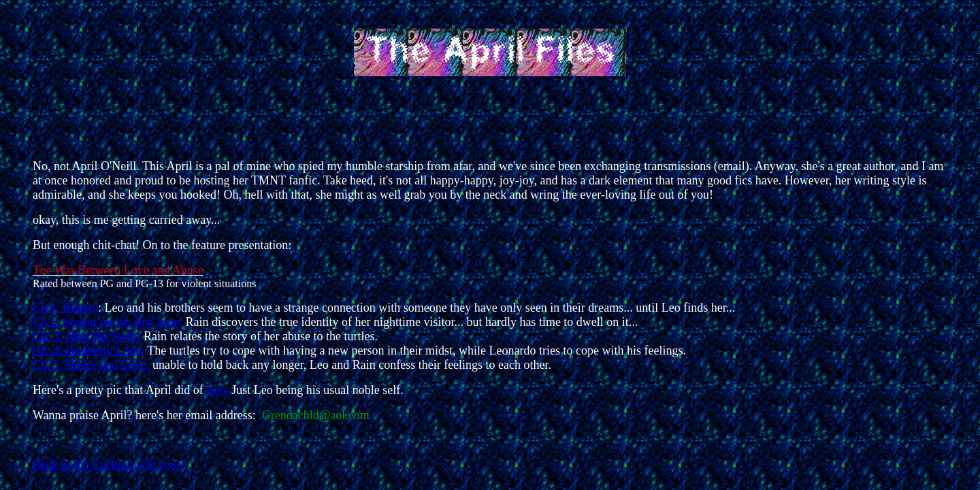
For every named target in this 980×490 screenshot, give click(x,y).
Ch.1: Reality (65, 308)
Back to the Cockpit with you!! (109, 465)
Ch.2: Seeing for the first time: (108, 322)
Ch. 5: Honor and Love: (91, 365)
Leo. (217, 390)
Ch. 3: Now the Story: (87, 336)
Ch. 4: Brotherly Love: (88, 350)
